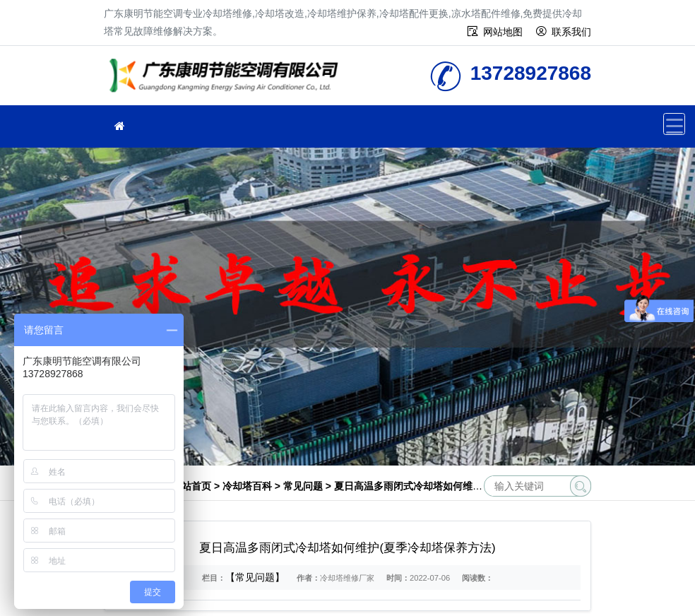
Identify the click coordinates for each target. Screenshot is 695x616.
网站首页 (191, 486)
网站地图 (503, 32)
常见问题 (303, 486)
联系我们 (571, 32)
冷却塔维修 (227, 80)
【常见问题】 (255, 577)
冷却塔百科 (247, 486)
